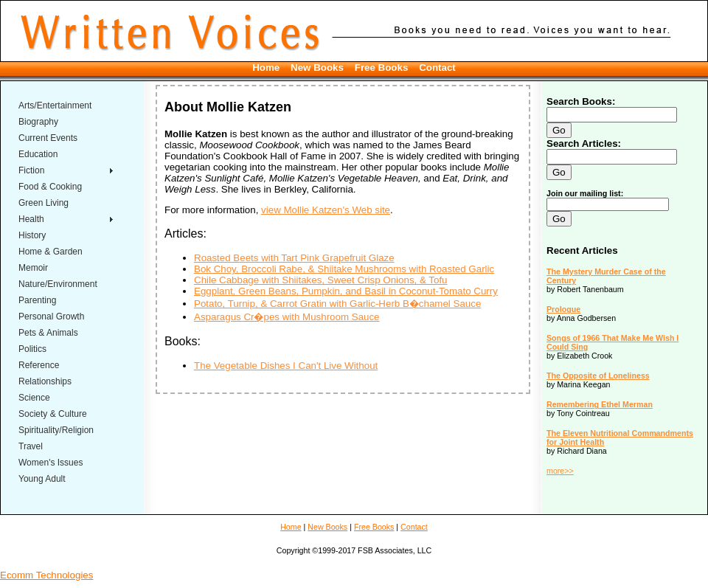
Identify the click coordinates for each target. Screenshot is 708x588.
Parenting (37, 300)
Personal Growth (51, 317)
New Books (317, 68)
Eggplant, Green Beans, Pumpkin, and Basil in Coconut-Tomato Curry (346, 291)
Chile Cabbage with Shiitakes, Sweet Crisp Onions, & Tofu (321, 280)
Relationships (45, 381)
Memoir (33, 268)
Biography (38, 122)
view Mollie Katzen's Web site (326, 210)
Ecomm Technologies (46, 575)
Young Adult (42, 479)
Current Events (48, 138)
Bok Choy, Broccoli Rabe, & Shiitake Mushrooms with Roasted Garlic (344, 269)
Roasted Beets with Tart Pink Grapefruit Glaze (294, 258)
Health (31, 219)
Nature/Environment (58, 284)
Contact (437, 68)
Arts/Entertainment (55, 106)
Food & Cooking (50, 187)
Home (266, 68)
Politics (32, 349)
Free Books (382, 68)
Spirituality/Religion (56, 430)
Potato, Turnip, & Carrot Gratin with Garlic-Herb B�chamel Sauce (337, 304)
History (32, 235)
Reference (39, 365)
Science (34, 398)
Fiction (31, 170)
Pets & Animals (48, 333)
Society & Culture (53, 414)
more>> (560, 471)
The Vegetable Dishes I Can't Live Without (286, 366)
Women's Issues (51, 463)
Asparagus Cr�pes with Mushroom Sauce (287, 317)
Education (38, 154)
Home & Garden (51, 252)
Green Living (44, 203)
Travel (31, 446)
